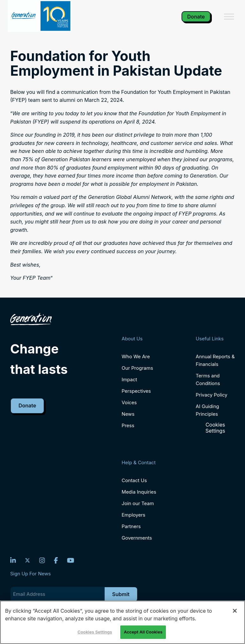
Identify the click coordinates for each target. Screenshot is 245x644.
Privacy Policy (212, 395)
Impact (129, 379)
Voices (129, 402)
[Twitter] (27, 560)
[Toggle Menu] (229, 16)
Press (128, 425)
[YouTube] (71, 560)
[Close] (235, 611)
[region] (122, 622)
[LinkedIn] (13, 560)
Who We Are (136, 356)
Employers (133, 515)
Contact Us (134, 480)
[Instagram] (42, 560)
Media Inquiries (139, 492)
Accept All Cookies (143, 632)
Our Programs (137, 368)
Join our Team (138, 503)
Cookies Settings (215, 428)
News (128, 414)
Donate (196, 17)
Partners (131, 526)
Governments (137, 538)
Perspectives (136, 391)
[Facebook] (56, 560)
